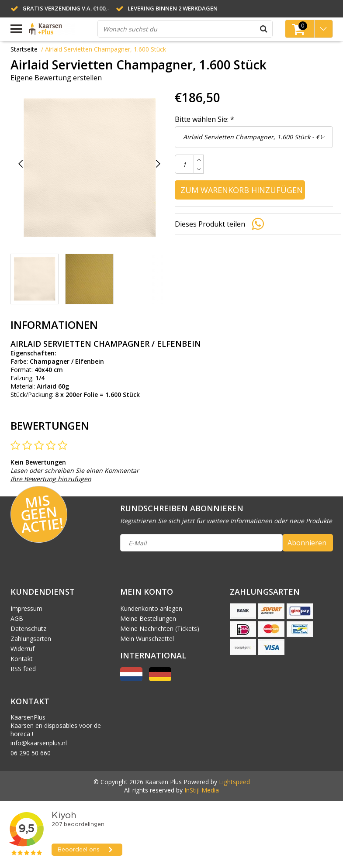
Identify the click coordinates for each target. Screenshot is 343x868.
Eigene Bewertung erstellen (56, 78)
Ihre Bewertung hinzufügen (51, 479)
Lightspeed (234, 782)
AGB (17, 618)
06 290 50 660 (31, 753)
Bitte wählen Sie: (204, 119)
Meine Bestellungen (148, 618)
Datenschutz (28, 629)
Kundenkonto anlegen (151, 608)
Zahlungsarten (31, 639)
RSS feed (23, 669)
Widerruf (23, 649)
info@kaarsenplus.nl (39, 743)
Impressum (26, 608)
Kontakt (22, 659)
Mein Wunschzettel (147, 639)
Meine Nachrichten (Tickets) (160, 629)
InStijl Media (202, 790)
